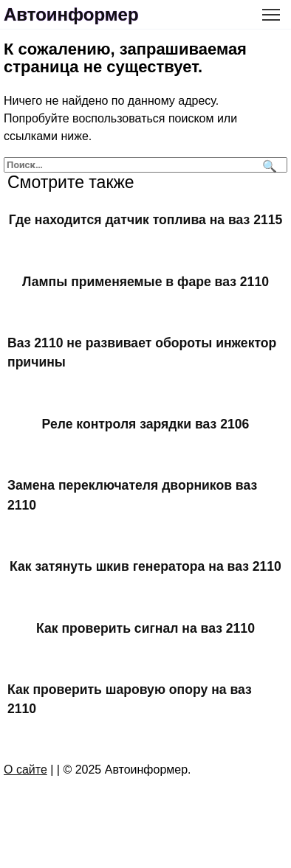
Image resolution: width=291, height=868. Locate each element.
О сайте (25, 770)
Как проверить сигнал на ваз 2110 (145, 628)
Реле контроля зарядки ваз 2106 (146, 424)
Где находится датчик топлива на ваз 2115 (146, 220)
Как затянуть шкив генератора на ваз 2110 (145, 566)
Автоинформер (71, 14)
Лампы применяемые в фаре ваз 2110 (145, 281)
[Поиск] (268, 165)
